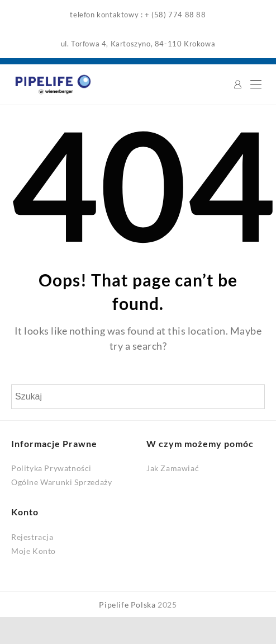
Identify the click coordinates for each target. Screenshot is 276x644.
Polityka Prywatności (51, 468)
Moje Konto (34, 551)
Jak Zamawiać (173, 468)
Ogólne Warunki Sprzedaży (61, 482)
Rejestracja (32, 537)
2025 (167, 605)
